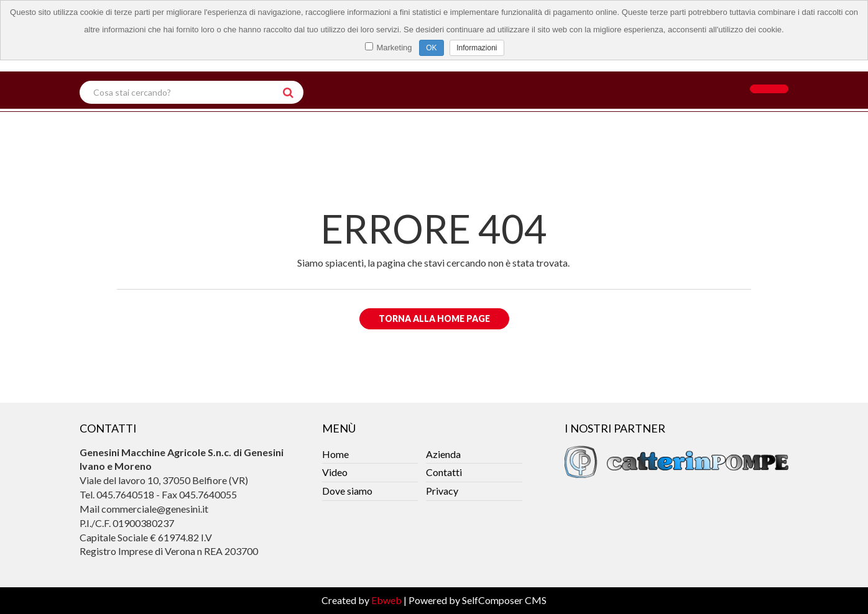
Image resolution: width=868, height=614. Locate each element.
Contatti (444, 472)
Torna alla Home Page (434, 318)
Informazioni (477, 48)
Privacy (442, 491)
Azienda (443, 454)
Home (335, 454)
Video (335, 472)
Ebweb (386, 600)
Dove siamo (347, 491)
